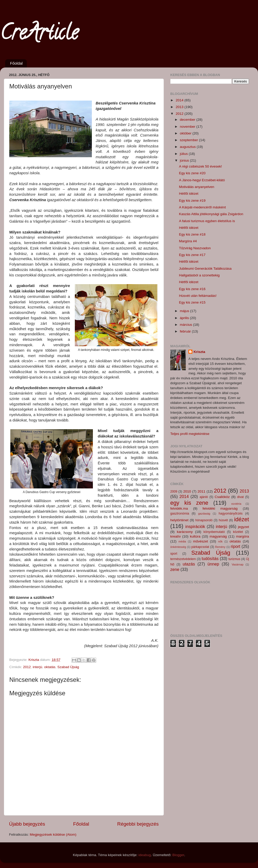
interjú (38, 667)
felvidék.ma (179, 508)
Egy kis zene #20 (192, 173)
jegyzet (243, 527)
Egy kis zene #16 (192, 289)
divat (240, 497)
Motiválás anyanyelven (197, 187)
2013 (180, 107)
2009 (174, 492)
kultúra (195, 536)
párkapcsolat (200, 547)
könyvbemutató (214, 532)
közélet (238, 532)
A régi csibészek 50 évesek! (201, 166)
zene (175, 569)
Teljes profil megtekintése (190, 434)
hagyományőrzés (231, 514)
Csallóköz (222, 497)
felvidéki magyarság (220, 508)
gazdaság (204, 514)
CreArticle (39, 35)
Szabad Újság (68, 667)
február (186, 331)
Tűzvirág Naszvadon (195, 248)
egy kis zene (189, 503)
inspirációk (195, 526)
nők (220, 541)
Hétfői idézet (189, 194)
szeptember (189, 140)
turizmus (234, 559)
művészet (200, 541)
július (184, 154)
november (188, 127)
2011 (201, 491)
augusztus (188, 147)
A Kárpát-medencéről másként (203, 207)
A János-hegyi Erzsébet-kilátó (202, 180)
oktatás (50, 667)
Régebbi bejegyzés (138, 824)
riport (235, 546)
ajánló (204, 497)
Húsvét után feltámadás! (198, 296)
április (185, 318)
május (185, 311)
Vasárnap (237, 564)
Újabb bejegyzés (27, 824)
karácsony (185, 532)
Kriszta (199, 352)
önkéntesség (178, 547)
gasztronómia (180, 514)
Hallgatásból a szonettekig (199, 275)
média (182, 541)
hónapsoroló (204, 520)
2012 (27, 667)
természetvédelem (183, 559)
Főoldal (16, 63)
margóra (243, 536)
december (188, 120)
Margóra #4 (188, 241)
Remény (220, 547)
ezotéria (236, 504)
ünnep (213, 564)
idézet (241, 519)
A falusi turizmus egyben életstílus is (207, 221)
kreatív (176, 536)
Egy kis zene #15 (192, 302)
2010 (187, 491)
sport (174, 554)
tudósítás (210, 558)
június (185, 160)
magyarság (218, 536)
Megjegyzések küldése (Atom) (53, 835)
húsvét (223, 520)
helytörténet (179, 520)
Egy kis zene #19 (192, 201)
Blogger (178, 855)
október (186, 133)
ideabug (145, 855)
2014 (180, 100)
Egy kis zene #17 (192, 255)
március (186, 325)
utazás (189, 564)
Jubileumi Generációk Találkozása (205, 269)
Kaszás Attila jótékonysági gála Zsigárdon (211, 214)
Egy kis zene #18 (192, 234)
